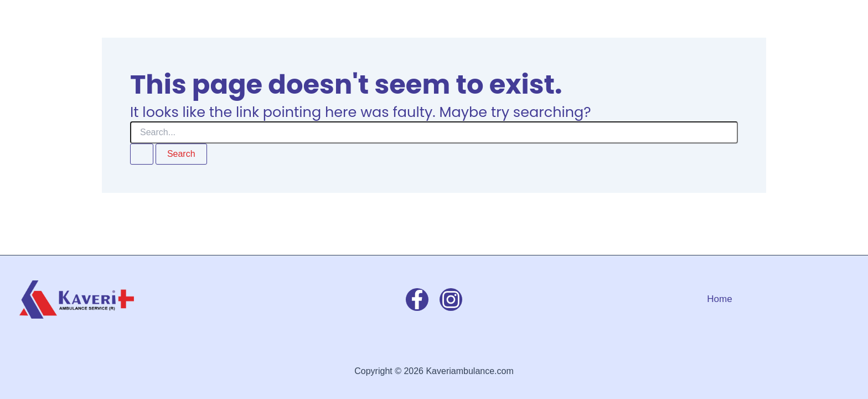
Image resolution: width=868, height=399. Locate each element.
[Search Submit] (142, 154)
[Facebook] (417, 300)
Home (719, 299)
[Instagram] (451, 300)
